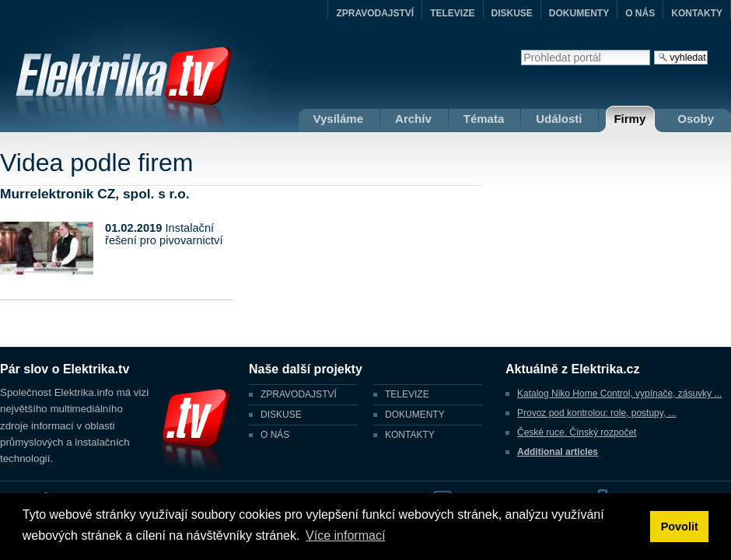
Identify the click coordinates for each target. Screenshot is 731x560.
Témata (484, 119)
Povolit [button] (680, 527)
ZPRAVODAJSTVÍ (375, 13)
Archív (413, 119)
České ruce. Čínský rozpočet (577, 432)
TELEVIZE (452, 13)
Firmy (630, 119)
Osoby (696, 119)
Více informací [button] (345, 535)
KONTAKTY (697, 13)
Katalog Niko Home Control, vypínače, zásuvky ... (619, 394)
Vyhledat (521, 49)
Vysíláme (339, 119)
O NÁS (640, 13)
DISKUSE (512, 13)
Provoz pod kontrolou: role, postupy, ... (597, 413)
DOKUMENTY (579, 13)
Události (559, 119)
